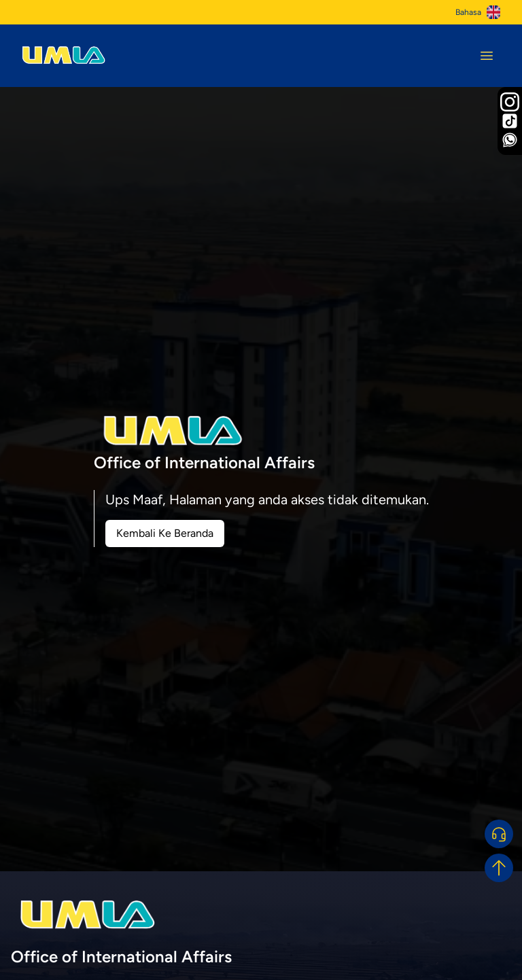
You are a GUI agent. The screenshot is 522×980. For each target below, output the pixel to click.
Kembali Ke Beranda (165, 533)
